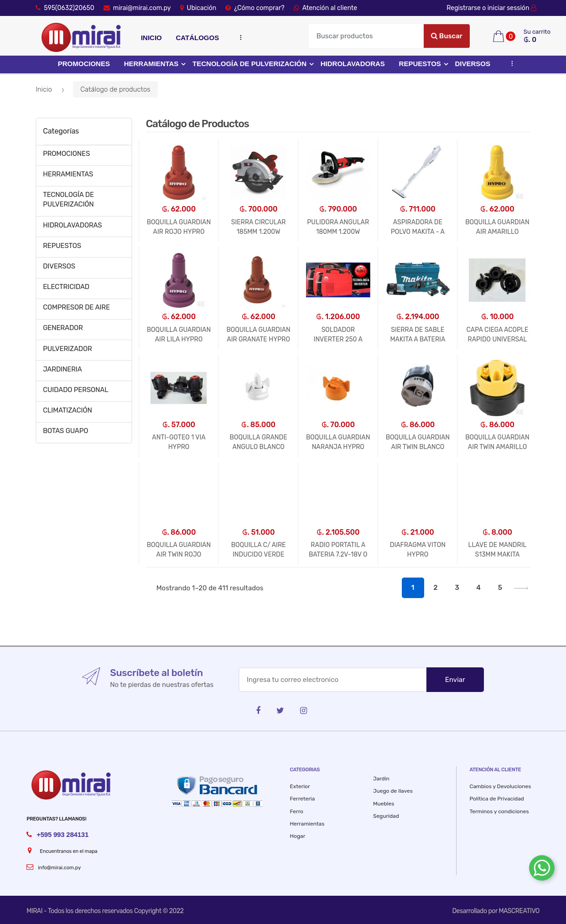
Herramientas (307, 824)
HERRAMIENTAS (151, 64)
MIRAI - (37, 911)
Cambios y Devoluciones (500, 786)
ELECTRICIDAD (66, 287)
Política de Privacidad (497, 799)
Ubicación (198, 8)
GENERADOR (63, 328)
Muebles (384, 804)
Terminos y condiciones (499, 811)
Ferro (297, 811)
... (239, 37)
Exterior (300, 786)
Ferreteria (303, 799)
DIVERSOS (473, 64)
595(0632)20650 (65, 8)
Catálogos (197, 38)
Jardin (381, 779)
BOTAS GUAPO (65, 431)
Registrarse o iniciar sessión (493, 8)
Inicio (151, 38)
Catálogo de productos (115, 89)
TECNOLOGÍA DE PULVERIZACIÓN (249, 64)
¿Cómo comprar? (255, 8)
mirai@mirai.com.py (137, 8)
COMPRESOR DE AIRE (76, 307)
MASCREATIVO (519, 911)
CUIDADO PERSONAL (75, 390)
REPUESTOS (420, 64)
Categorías (61, 131)
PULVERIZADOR (67, 349)
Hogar (298, 836)
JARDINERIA (62, 369)
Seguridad (386, 816)
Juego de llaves (393, 791)
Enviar (455, 680)
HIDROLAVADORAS (353, 64)
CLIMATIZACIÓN (68, 410)
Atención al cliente (325, 8)
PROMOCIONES (84, 64)
